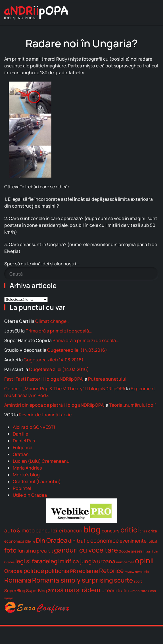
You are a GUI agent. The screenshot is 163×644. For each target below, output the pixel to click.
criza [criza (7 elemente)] (144, 531)
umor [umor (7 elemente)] (152, 591)
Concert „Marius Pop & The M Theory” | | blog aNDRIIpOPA (65, 389)
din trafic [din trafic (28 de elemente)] (79, 541)
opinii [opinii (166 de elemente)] (144, 560)
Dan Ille (20, 434)
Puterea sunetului (107, 379)
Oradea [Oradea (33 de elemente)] (13, 571)
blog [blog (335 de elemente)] (92, 529)
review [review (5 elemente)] (129, 572)
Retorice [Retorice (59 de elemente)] (111, 571)
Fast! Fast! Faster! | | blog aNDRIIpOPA (43, 379)
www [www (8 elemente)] (9, 598)
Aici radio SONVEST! (34, 427)
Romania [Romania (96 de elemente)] (18, 580)
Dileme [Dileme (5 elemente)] (30, 541)
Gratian (21, 454)
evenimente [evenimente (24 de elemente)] (133, 541)
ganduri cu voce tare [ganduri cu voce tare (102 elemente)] (86, 550)
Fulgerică (23, 447)
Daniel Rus (24, 441)
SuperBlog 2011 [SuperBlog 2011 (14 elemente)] (41, 590)
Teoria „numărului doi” (133, 405)
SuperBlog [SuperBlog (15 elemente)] (15, 591)
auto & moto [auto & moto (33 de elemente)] (19, 530)
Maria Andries (27, 468)
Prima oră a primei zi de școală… (59, 331)
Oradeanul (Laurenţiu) (37, 481)
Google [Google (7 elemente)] (124, 551)
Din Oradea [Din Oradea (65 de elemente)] (52, 540)
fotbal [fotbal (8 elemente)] (152, 541)
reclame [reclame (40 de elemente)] (88, 571)
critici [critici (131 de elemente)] (130, 530)
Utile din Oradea (30, 495)
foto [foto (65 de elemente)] (10, 550)
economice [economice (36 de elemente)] (105, 541)
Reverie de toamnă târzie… (47, 415)
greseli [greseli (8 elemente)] (136, 551)
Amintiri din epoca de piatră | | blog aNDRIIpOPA (54, 405)
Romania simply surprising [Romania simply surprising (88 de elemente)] (73, 580)
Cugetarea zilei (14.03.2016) (77, 350)
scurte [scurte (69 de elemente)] (123, 580)
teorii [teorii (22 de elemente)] (111, 590)
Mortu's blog (26, 475)
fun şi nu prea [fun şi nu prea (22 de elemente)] (32, 551)
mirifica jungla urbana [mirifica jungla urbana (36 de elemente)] (87, 561)
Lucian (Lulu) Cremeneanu (41, 461)
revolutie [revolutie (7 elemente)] (142, 572)
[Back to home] (36, 13)
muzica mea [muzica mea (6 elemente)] (125, 562)
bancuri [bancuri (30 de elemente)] (73, 530)
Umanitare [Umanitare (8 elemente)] (139, 591)
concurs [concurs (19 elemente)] (111, 531)
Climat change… (52, 321)
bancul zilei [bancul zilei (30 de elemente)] (49, 530)
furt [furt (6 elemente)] (50, 551)
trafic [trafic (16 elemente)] (123, 591)
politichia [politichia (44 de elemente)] (57, 571)
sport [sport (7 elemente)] (138, 581)
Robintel (22, 488)
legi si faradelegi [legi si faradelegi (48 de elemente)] (37, 561)
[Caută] (81, 274)
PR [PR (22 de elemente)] (73, 571)
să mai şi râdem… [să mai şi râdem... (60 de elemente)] (81, 590)
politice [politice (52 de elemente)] (34, 571)
